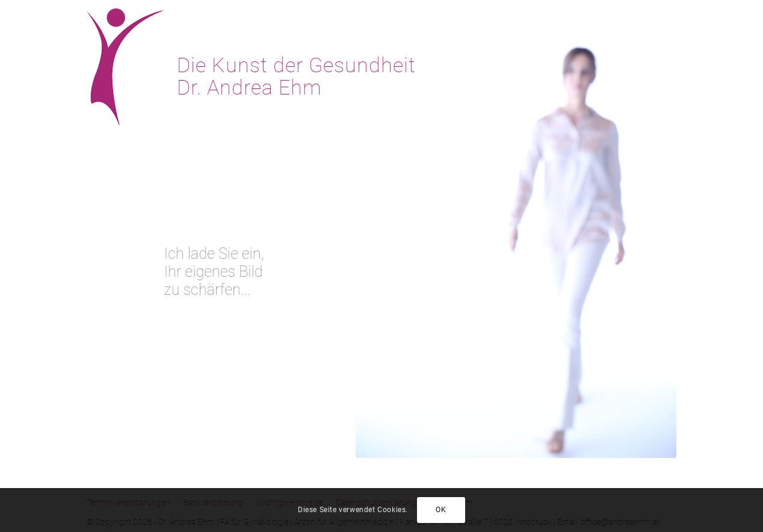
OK (441, 510)
